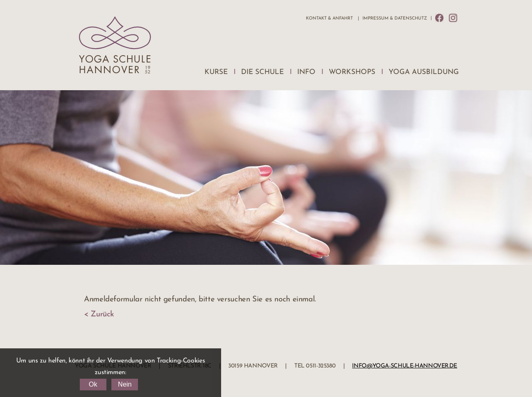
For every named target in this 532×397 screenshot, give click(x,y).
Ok (93, 384)
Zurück (102, 314)
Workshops (352, 72)
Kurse (216, 72)
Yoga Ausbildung (424, 72)
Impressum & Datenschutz (395, 18)
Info (306, 72)
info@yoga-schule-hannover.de (405, 366)
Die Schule (262, 72)
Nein (125, 384)
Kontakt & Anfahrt (329, 18)
